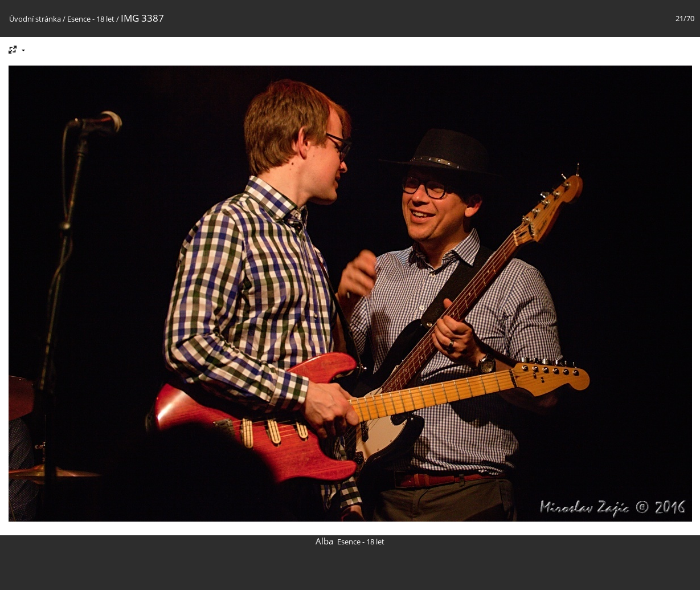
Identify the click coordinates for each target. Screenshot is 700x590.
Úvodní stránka (35, 19)
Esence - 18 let (91, 19)
